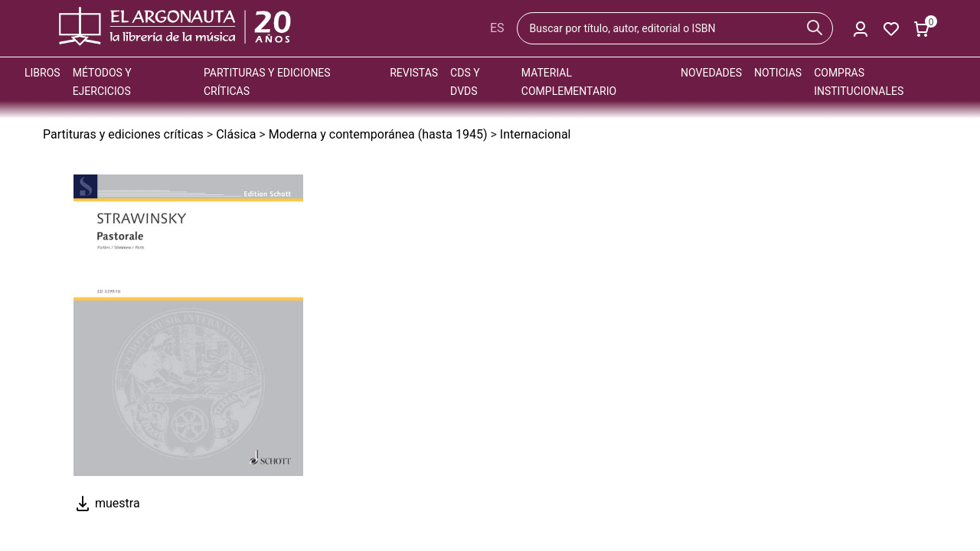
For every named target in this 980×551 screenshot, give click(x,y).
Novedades (711, 73)
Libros (42, 73)
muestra (107, 503)
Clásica (236, 134)
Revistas (414, 73)
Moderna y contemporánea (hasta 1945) (378, 134)
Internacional (536, 134)
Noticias (778, 73)
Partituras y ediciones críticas (123, 134)
